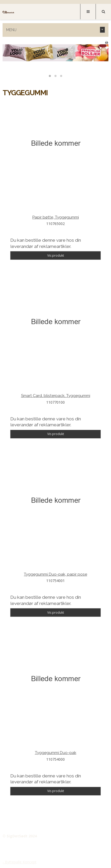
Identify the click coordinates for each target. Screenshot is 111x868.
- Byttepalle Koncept (20, 862)
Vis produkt (56, 255)
